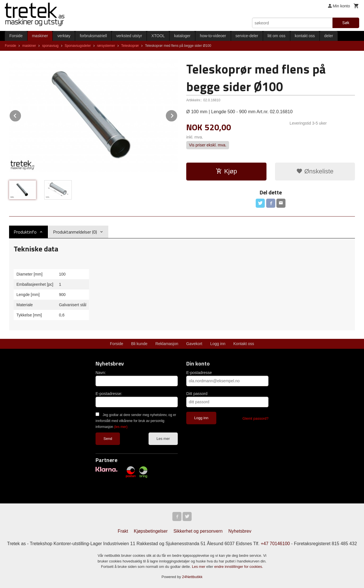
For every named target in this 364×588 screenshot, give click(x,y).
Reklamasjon (167, 344)
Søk (346, 23)
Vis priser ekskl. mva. (208, 145)
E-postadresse (199, 373)
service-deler (247, 36)
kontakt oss (305, 36)
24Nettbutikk (192, 577)
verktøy (64, 36)
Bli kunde (139, 344)
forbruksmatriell (93, 36)
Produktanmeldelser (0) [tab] (75, 232)
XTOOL (158, 36)
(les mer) (121, 427)
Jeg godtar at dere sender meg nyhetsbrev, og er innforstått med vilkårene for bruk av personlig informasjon (136, 421)
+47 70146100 (275, 544)
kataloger (182, 36)
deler (329, 36)
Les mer (163, 439)
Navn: (101, 373)
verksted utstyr (129, 36)
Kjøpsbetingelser (151, 531)
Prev (21, 115)
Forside (16, 36)
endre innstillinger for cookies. (239, 567)
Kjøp (226, 171)
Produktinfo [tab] (25, 232)
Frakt (123, 531)
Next (177, 115)
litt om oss (277, 36)
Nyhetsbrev (240, 531)
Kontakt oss (244, 344)
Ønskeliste (315, 171)
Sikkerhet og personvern (198, 531)
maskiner (40, 36)
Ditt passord (197, 394)
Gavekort (194, 344)
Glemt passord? (255, 418)
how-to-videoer (213, 36)
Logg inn (218, 344)
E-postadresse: (109, 394)
